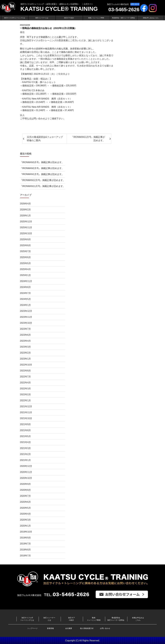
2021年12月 (26, 406)
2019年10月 (26, 532)
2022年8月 (26, 371)
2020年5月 (26, 508)
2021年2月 (26, 454)
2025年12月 (26, 222)
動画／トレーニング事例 (96, 18)
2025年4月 (26, 269)
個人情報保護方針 (87, 628)
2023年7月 (26, 329)
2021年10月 (26, 418)
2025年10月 (26, 233)
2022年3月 (26, 389)
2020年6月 (26, 502)
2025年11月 (26, 227)
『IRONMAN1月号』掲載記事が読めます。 (42, 174)
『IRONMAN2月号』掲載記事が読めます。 (42, 168)
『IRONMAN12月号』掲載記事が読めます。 (43, 180)
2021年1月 (26, 460)
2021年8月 (26, 430)
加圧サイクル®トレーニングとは (15, 18)
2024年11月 (26, 281)
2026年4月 (26, 204)
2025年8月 (26, 245)
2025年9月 (26, 239)
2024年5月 (26, 299)
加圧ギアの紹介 (69, 18)
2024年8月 (26, 287)
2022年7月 (26, 377)
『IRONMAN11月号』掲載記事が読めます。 (43, 186)
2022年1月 (26, 400)
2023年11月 (26, 317)
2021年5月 (26, 436)
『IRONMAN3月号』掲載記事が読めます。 (42, 162)
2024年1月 (26, 305)
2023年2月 (26, 353)
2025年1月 (26, 275)
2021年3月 (26, 448)
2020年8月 (26, 490)
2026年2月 (26, 210)
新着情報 (50, 628)
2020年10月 (26, 478)
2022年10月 (26, 365)
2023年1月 (26, 359)
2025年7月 (26, 251)
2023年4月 (26, 341)
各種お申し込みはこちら (151, 18)
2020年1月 (26, 526)
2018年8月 (26, 550)
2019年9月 (26, 538)
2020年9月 (26, 484)
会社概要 (69, 628)
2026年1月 (26, 216)
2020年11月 (26, 472)
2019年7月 (26, 544)
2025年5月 (26, 263)
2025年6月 (26, 257)
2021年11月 (26, 412)
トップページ (32, 628)
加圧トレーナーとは (42, 18)
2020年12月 (26, 466)
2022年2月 (26, 395)
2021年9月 (26, 424)
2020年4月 (26, 514)
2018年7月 (26, 556)
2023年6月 (26, 335)
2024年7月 (26, 293)
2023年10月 (26, 323)
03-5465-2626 (124, 9)
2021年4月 (26, 442)
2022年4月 (26, 383)
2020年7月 (26, 496)
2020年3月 (26, 520)
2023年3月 (26, 347)
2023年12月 (26, 311)
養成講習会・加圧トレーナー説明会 (124, 18)
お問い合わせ (135, 4)
